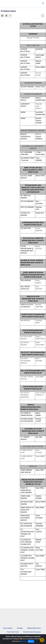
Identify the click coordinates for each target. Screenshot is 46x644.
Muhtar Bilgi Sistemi (34, 628)
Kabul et (31, 641)
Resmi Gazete (8, 628)
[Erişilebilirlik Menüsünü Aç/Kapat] (42, 640)
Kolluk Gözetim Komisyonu (32, 632)
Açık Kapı (20, 628)
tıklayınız (23, 641)
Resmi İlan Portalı (13, 632)
